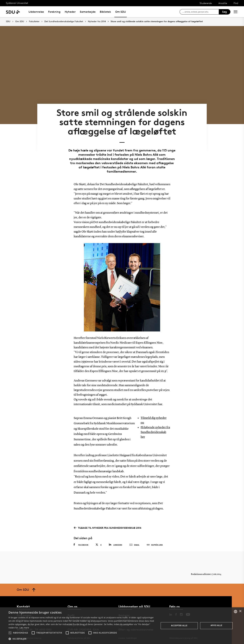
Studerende (206, 3)
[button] (10, 633)
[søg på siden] (201, 12)
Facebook (81, 545)
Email (134, 545)
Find (236, 3)
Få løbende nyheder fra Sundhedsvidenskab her (155, 432)
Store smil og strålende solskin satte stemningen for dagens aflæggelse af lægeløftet (157, 21)
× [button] (240, 611)
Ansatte (223, 3)
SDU (8, 21)
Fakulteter (34, 21)
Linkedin (115, 545)
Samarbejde (88, 12)
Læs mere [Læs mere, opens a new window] (24, 628)
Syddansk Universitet (17, 3)
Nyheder (70, 12)
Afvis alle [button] (216, 625)
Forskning (54, 12)
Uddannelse (36, 12)
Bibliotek (105, 12)
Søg (225, 12)
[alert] (122, 626)
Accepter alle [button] (179, 625)
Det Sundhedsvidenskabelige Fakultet (64, 21)
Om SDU (121, 12)
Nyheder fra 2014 (97, 21)
